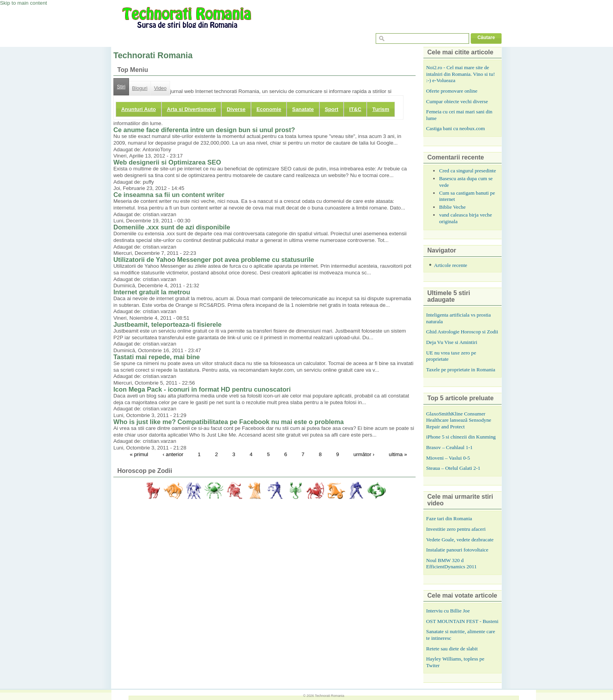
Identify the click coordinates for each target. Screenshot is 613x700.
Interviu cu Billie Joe (448, 611)
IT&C (355, 109)
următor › (364, 454)
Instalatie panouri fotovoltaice (457, 550)
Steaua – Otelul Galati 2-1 (453, 468)
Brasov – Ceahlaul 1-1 (449, 447)
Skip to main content (23, 3)
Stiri (121, 87)
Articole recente (451, 265)
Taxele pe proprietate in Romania (461, 370)
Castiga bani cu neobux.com (455, 128)
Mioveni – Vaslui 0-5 (448, 458)
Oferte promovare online (452, 91)
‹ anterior (173, 454)
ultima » (398, 454)
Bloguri (140, 88)
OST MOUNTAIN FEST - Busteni (462, 621)
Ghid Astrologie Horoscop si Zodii (462, 332)
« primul (139, 454)
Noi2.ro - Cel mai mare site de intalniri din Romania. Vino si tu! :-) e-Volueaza (461, 74)
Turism (381, 109)
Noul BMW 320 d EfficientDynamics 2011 (451, 564)
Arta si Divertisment (191, 109)
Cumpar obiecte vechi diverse (457, 101)
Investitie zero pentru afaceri (456, 529)
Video (160, 88)
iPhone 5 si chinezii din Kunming (461, 437)
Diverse (236, 109)
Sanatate (303, 109)
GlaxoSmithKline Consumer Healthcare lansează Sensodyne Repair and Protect (459, 420)
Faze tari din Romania (449, 518)
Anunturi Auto (139, 109)
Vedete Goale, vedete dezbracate (460, 540)
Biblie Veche (452, 207)
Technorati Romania (329, 696)
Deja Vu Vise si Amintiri (452, 342)
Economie (269, 109)
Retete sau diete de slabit (452, 649)
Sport (332, 109)
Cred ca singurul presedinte (468, 171)
